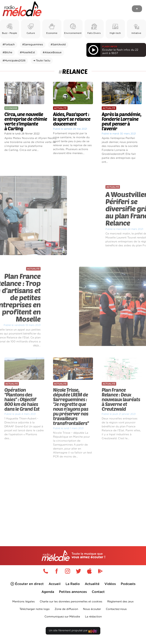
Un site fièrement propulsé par (73, 631)
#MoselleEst (27, 53)
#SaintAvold (58, 45)
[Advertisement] (73, 495)
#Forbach (9, 45)
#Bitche (7, 53)
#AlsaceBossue (52, 53)
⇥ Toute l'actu (42, 61)
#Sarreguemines (33, 45)
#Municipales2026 (14, 61)
